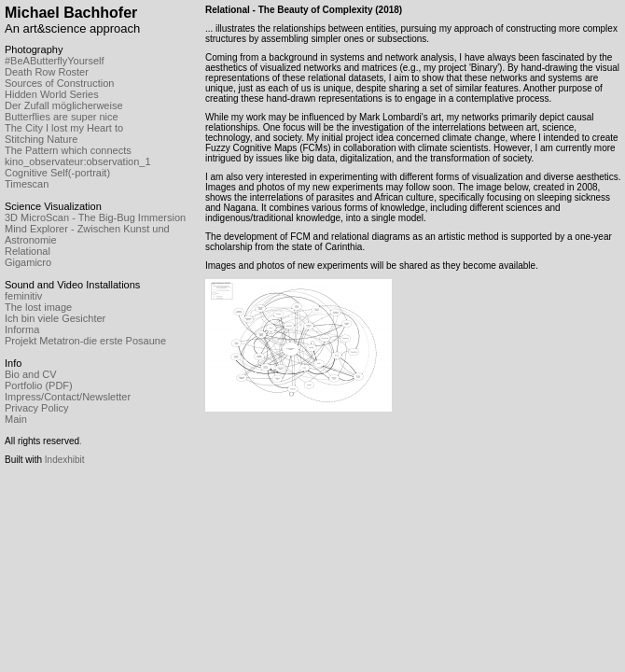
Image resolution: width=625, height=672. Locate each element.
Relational (28, 251)
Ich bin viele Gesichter (55, 318)
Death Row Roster (47, 72)
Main (16, 419)
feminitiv (23, 296)
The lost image (38, 307)
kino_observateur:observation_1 (78, 161)
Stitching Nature (41, 139)
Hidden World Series (52, 94)
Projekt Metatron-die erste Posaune (85, 341)
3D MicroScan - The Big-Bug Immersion (95, 217)
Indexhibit (65, 460)
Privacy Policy (36, 408)
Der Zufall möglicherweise (64, 105)
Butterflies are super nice (62, 117)
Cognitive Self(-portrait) (57, 173)
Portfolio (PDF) (39, 385)
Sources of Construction (59, 83)
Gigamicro (28, 262)
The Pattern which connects (68, 150)
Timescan (27, 184)
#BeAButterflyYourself (55, 61)
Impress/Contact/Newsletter (68, 397)
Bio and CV (31, 374)
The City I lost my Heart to (64, 128)
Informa (22, 329)
